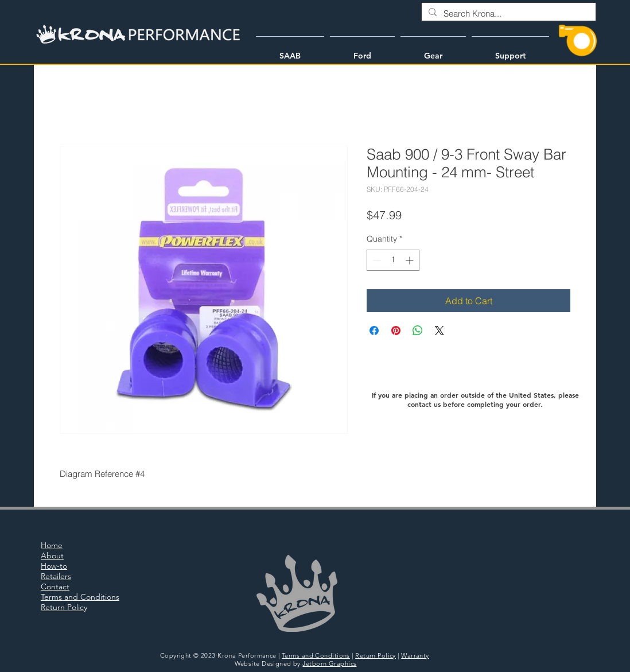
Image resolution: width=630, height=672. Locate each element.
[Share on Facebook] (374, 331)
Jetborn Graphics (329, 663)
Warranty (415, 655)
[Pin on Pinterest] (396, 331)
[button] (290, 51)
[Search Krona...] (507, 13)
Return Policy (376, 655)
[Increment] (411, 260)
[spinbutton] (393, 260)
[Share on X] (440, 331)
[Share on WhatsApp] (418, 331)
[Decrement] (376, 260)
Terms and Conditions (316, 655)
